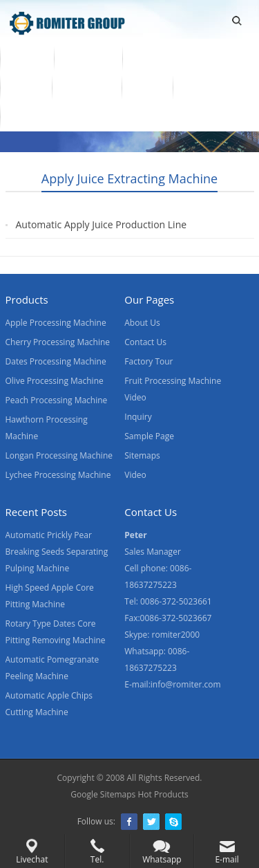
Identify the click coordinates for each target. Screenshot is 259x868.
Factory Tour (148, 361)
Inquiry (138, 417)
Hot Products (163, 794)
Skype (173, 822)
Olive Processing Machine (55, 381)
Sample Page (149, 436)
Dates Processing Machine (56, 361)
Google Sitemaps (103, 794)
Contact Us (211, 86)
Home (27, 57)
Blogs (26, 116)
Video (26, 86)
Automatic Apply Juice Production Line (102, 224)
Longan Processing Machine (59, 455)
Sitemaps (142, 455)
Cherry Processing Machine (58, 342)
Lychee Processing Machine (58, 475)
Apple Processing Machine (56, 323)
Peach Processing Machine (57, 400)
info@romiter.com (186, 684)
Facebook (129, 822)
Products (88, 57)
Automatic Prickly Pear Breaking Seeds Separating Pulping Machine (57, 552)
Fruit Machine (168, 57)
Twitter (151, 822)
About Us (86, 86)
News (147, 86)
